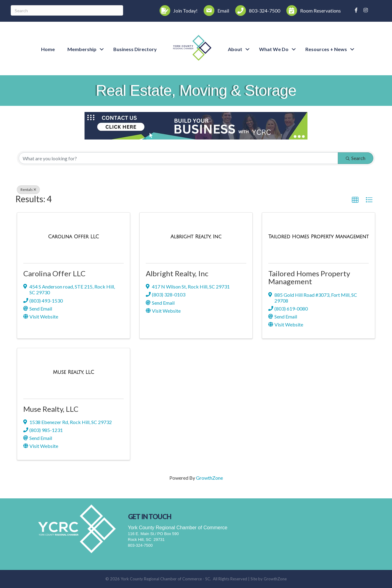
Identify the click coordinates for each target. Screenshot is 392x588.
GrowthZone (209, 478)
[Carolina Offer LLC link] (73, 237)
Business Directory (135, 49)
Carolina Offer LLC (54, 273)
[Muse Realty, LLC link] (74, 372)
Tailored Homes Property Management (309, 277)
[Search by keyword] (178, 158)
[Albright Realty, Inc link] (196, 237)
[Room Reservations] (312, 11)
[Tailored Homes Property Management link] (318, 237)
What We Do (274, 49)
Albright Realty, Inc (177, 273)
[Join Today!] (177, 11)
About (235, 49)
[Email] (215, 11)
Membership (82, 49)
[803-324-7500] (256, 11)
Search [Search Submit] (356, 158)
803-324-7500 (140, 545)
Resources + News (326, 49)
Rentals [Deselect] (28, 190)
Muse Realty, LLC (51, 409)
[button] (355, 200)
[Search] (67, 10)
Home (48, 49)
